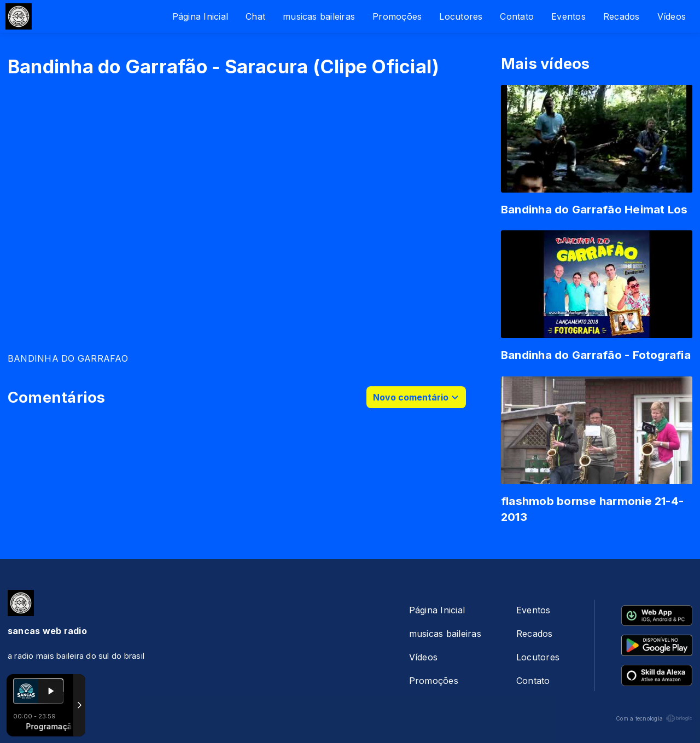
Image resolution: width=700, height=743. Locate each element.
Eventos (568, 16)
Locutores (461, 16)
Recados (622, 16)
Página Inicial (200, 16)
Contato (517, 16)
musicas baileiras (319, 16)
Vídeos (672, 16)
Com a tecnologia (654, 718)
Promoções (397, 16)
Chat (255, 16)
